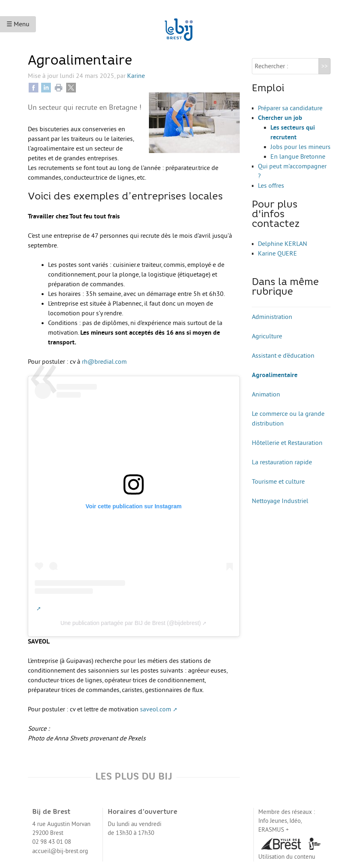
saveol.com (156, 709)
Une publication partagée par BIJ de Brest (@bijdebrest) (131, 623)
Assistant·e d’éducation (283, 356)
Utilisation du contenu (287, 857)
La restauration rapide (282, 462)
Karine (136, 76)
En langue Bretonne (298, 157)
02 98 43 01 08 (52, 842)
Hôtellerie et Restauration (287, 443)
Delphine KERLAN (283, 244)
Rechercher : (271, 66)
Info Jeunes (273, 821)
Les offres (271, 186)
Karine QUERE (277, 254)
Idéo (295, 821)
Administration (272, 317)
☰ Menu (18, 24)
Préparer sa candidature (290, 108)
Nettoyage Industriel (280, 501)
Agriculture (267, 336)
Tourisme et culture (278, 482)
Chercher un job (280, 118)
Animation (266, 394)
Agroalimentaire (275, 375)
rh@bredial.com (104, 362)
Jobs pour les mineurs (300, 147)
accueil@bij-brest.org (60, 851)
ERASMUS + (274, 830)
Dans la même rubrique (285, 287)
